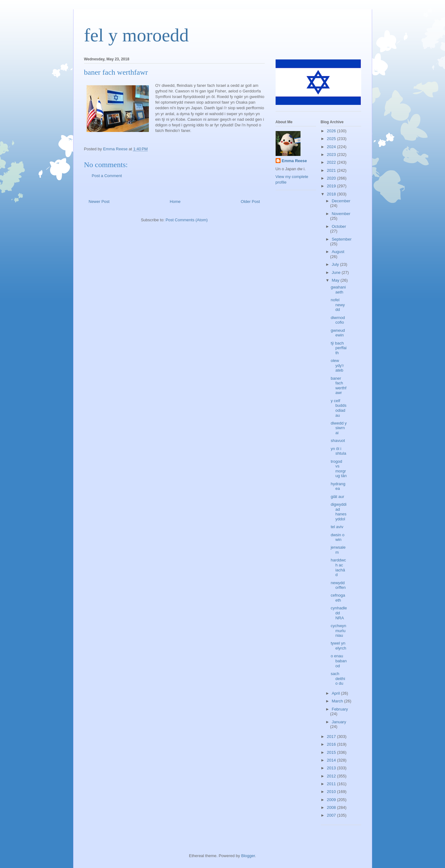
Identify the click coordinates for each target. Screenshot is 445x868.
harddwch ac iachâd (338, 567)
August (338, 252)
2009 (332, 800)
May (336, 280)
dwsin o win (338, 537)
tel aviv (337, 527)
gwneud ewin (338, 333)
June (337, 272)
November (341, 214)
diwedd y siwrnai (339, 428)
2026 (332, 131)
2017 (332, 737)
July (336, 264)
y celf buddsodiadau (338, 408)
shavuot (338, 441)
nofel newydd (338, 305)
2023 (332, 155)
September (342, 239)
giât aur (337, 497)
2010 (332, 792)
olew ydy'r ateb (337, 365)
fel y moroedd (137, 35)
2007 (332, 815)
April (336, 693)
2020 (332, 178)
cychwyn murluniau (338, 631)
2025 (332, 139)
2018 (332, 194)
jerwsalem (338, 550)
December (341, 201)
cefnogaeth (338, 598)
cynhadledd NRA (339, 613)
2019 (332, 186)
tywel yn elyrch (338, 646)
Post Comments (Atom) (187, 220)
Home (175, 202)
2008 (332, 807)
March (338, 701)
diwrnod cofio (338, 320)
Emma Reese (294, 161)
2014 (332, 760)
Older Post (250, 202)
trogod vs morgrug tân (339, 469)
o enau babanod (339, 661)
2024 (332, 147)
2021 (332, 170)
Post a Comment (107, 176)
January (339, 722)
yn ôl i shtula (338, 451)
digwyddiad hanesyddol (339, 512)
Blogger (248, 856)
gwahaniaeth (338, 290)
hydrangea (338, 486)
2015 (332, 752)
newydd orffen (338, 585)
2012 (332, 776)
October (339, 226)
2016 (332, 744)
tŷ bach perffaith (339, 348)
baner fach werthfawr (338, 386)
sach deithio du (338, 678)
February (340, 709)
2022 (332, 162)
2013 (332, 768)
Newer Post (99, 202)
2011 (332, 784)
